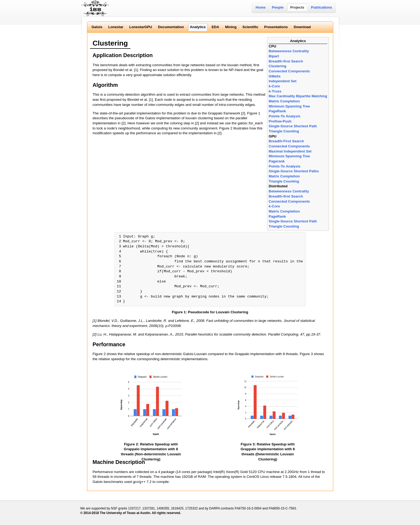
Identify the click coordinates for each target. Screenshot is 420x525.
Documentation (171, 27)
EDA (215, 27)
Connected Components (289, 71)
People (278, 7)
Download (302, 27)
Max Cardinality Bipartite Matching (298, 96)
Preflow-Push (280, 121)
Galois (97, 27)
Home (260, 7)
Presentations (276, 27)
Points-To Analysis (285, 116)
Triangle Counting (284, 131)
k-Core (274, 86)
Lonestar (116, 27)
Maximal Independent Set (290, 151)
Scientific (250, 27)
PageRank (277, 111)
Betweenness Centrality (289, 51)
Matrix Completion (284, 101)
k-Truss (275, 91)
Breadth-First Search (286, 141)
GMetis (275, 76)
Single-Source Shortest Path (293, 126)
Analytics (198, 27)
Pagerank (277, 161)
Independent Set (283, 81)
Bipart (274, 56)
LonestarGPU (141, 27)
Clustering (277, 66)
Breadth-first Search (286, 61)
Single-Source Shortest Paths (294, 171)
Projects (297, 7)
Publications (322, 7)
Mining (231, 27)
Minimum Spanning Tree (289, 106)
